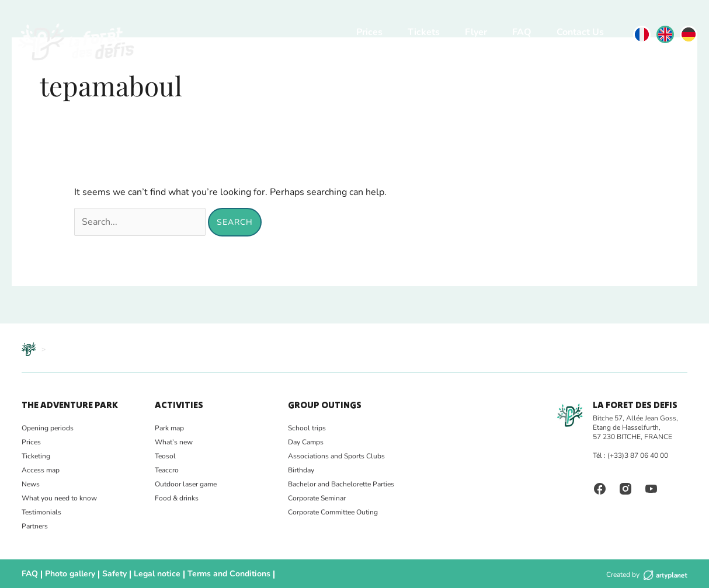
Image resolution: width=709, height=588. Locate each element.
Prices (369, 32)
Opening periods (48, 428)
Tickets (424, 32)
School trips (307, 428)
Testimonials (41, 512)
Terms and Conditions (207, 574)
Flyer (476, 32)
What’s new (174, 442)
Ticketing (36, 456)
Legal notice (144, 574)
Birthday (301, 470)
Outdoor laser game (186, 484)
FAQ (522, 32)
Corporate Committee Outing (333, 512)
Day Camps (306, 442)
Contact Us (580, 32)
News (31, 484)
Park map (169, 428)
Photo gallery (65, 574)
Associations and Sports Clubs (336, 456)
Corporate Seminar (317, 498)
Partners (35, 526)
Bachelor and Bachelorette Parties (341, 484)
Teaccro (167, 470)
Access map (41, 470)
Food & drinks (177, 498)
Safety (105, 574)
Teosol (165, 456)
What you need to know (59, 498)
